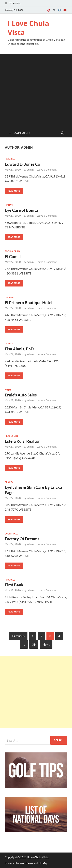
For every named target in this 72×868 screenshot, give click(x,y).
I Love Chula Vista (28, 28)
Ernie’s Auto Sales (21, 395)
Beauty (9, 482)
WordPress (26, 863)
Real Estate (12, 436)
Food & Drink (12, 251)
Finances (10, 159)
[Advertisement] (36, 90)
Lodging (10, 298)
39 (34, 644)
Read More (13, 190)
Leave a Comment (47, 170)
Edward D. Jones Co (22, 164)
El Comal (13, 256)
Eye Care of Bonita (21, 210)
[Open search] (62, 133)
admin (30, 170)
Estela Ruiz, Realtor (22, 441)
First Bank (14, 585)
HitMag (43, 863)
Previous (18, 636)
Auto (8, 390)
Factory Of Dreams (22, 539)
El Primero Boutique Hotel (29, 302)
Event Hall (11, 534)
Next (46, 644)
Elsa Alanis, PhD (19, 349)
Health (9, 205)
